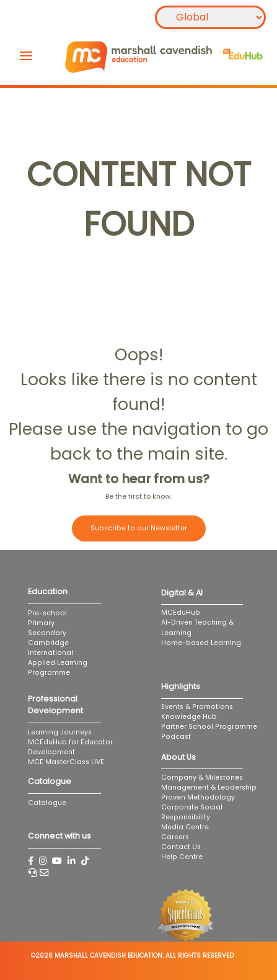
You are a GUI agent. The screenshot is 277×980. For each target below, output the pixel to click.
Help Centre (182, 857)
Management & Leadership (209, 787)
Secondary (47, 633)
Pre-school (47, 613)
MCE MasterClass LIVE (66, 762)
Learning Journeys (60, 732)
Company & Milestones (202, 777)
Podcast (176, 737)
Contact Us (181, 847)
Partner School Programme (209, 727)
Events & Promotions (197, 707)
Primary (41, 623)
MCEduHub (181, 612)
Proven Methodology (198, 797)
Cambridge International (51, 648)
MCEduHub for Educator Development (70, 747)
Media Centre (185, 827)
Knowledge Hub (189, 717)
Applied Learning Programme (58, 668)
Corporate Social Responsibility (192, 812)
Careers (175, 837)
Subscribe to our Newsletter (139, 528)
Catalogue (47, 803)
